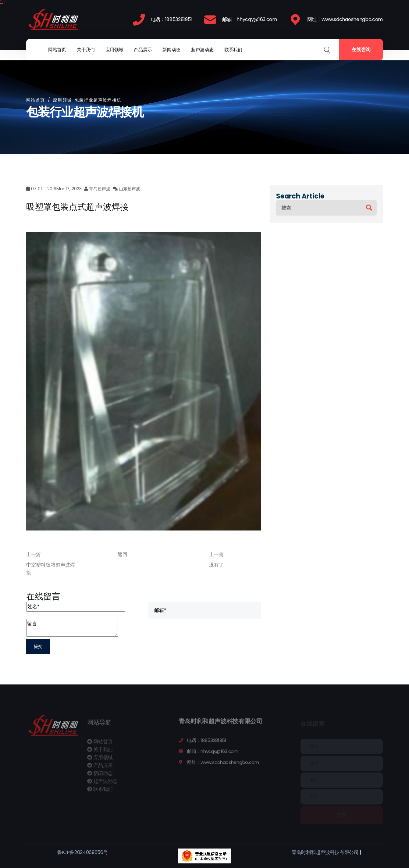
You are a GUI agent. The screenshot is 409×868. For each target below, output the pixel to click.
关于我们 (86, 50)
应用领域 (114, 50)
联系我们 (233, 50)
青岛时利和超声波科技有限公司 (325, 852)
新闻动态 (171, 50)
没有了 (216, 565)
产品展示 (143, 50)
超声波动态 (202, 50)
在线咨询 (361, 50)
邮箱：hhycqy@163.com (250, 19)
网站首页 (57, 50)
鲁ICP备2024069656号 (83, 852)
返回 (123, 554)
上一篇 (34, 554)
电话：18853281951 (172, 19)
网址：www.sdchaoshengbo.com (345, 19)
